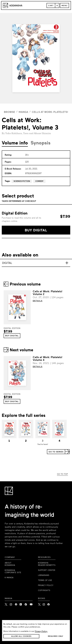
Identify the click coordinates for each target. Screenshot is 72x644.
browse (9, 112)
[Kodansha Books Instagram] (44, 604)
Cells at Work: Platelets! (50, 112)
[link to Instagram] (11, 604)
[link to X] (6, 604)
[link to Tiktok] (26, 604)
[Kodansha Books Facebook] (49, 604)
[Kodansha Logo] (13, 6)
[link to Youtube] (31, 604)
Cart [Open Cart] (51, 6)
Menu (64, 6)
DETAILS (38, 301)
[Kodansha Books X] (39, 604)
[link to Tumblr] (21, 604)
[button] (36, 230)
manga (23, 112)
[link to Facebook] (16, 604)
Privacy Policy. (41, 631)
